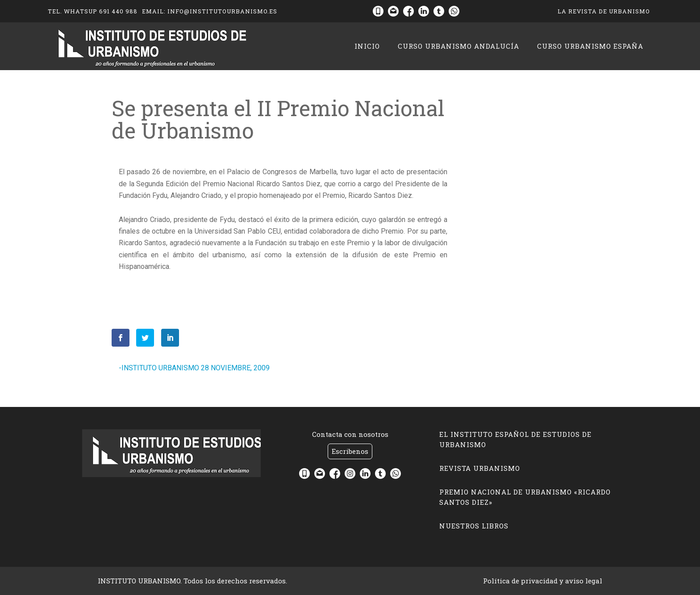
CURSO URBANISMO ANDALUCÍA (458, 46)
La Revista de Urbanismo (604, 11)
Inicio (367, 46)
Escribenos (350, 451)
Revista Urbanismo (480, 468)
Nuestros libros (474, 526)
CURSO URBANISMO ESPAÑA (590, 46)
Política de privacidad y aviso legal (543, 581)
